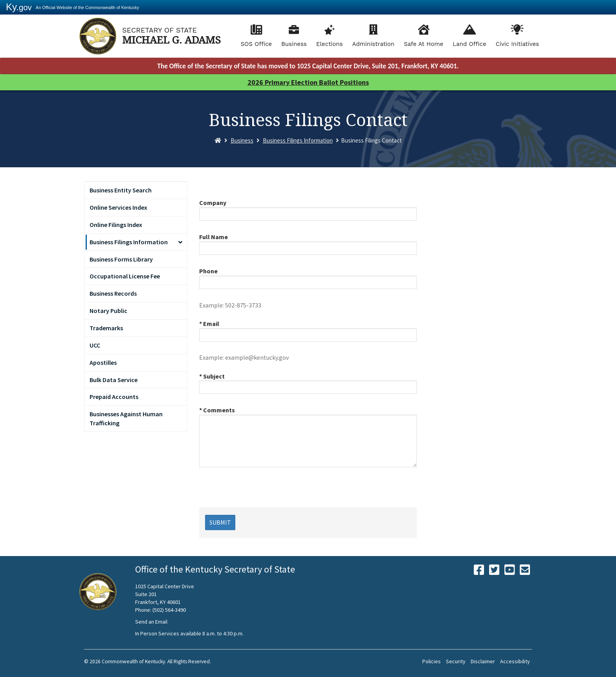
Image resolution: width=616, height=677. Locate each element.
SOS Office (256, 44)
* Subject (212, 376)
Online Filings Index (116, 225)
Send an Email (151, 622)
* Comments (217, 410)
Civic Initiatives (517, 44)
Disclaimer (483, 661)
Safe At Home (423, 44)
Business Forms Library (121, 259)
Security (456, 661)
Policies (432, 661)
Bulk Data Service (114, 380)
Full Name (214, 237)
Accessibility (515, 661)
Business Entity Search (121, 190)
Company (213, 203)
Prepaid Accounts (114, 397)
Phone (208, 271)
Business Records (113, 293)
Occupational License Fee (125, 276)
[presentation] (259, 492)
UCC (95, 345)
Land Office (469, 44)
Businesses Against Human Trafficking (126, 418)
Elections (330, 44)
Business (294, 44)
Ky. (19, 7)
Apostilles (103, 362)
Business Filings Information (298, 140)
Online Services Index (118, 207)
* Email (209, 324)
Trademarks (106, 328)
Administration (373, 44)
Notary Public (108, 311)
